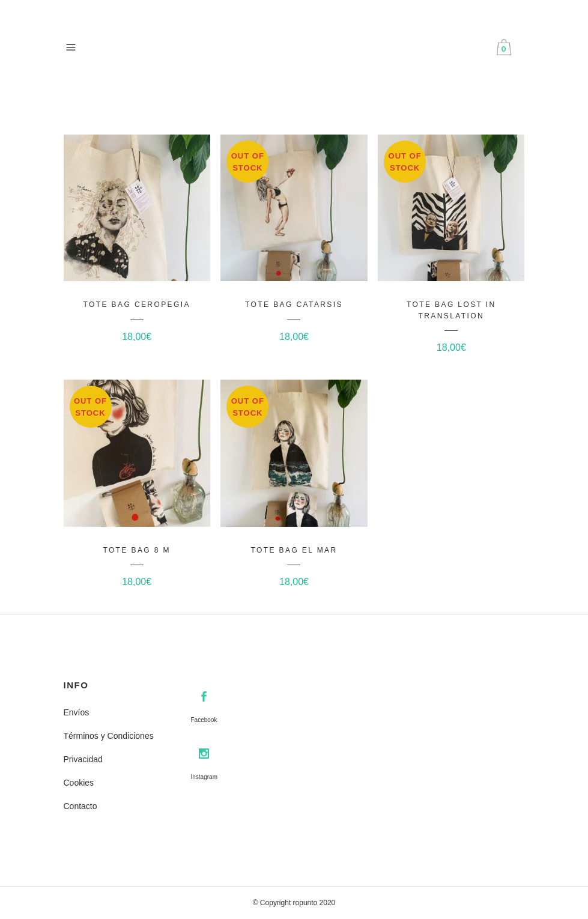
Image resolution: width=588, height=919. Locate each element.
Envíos (77, 712)
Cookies (79, 783)
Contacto (80, 806)
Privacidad (83, 759)
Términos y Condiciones (109, 736)
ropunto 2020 (314, 903)
